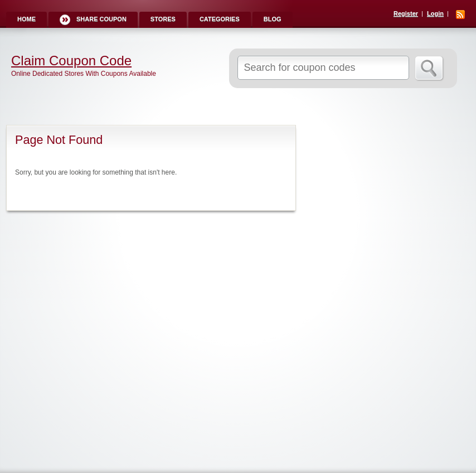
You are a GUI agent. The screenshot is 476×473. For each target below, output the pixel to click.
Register (406, 13)
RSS (460, 15)
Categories (220, 19)
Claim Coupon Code (71, 61)
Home (26, 19)
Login (435, 13)
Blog (273, 19)
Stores (163, 19)
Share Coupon (101, 19)
